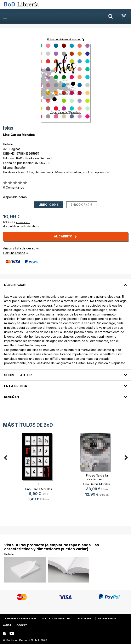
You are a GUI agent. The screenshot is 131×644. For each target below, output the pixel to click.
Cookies (22, 625)
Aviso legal (85, 619)
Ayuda (7, 625)
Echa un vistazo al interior (64, 39)
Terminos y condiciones (20, 619)
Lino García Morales (19, 135)
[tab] (65, 282)
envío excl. (23, 222)
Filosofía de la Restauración (97, 477)
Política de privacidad (57, 619)
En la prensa (16, 386)
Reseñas (12, 397)
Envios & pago (108, 619)
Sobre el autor (18, 375)
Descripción (15, 285)
